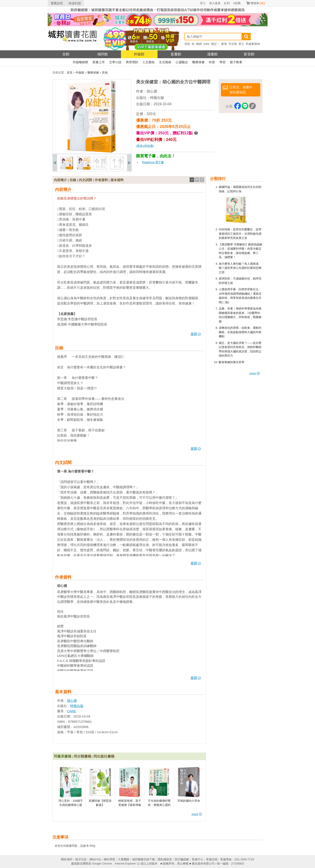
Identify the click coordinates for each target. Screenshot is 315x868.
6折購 (237, 3)
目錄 (73, 180)
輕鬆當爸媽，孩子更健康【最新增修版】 (130, 805)
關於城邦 (67, 859)
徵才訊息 (81, 859)
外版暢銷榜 (80, 62)
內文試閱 (85, 180)
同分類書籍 (82, 756)
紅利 (227, 3)
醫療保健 (198, 62)
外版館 (139, 54)
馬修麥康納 (253, 44)
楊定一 (215, 44)
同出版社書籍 (104, 756)
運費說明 (57, 3)
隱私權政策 (165, 859)
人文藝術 (149, 62)
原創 (187, 44)
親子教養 (236, 62)
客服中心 (198, 859)
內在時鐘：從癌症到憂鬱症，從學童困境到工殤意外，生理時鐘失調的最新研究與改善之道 (240, 234)
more (255, 373)
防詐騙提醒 (182, 859)
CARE (72, 711)
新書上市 (99, 62)
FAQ (93, 846)
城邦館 (103, 54)
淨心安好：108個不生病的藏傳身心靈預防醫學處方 (71, 805)
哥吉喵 (233, 44)
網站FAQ (95, 859)
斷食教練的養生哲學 (232, 362)
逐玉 (241, 44)
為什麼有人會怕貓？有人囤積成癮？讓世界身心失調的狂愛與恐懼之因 (240, 268)
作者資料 (101, 180)
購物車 (258, 3)
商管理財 (132, 62)
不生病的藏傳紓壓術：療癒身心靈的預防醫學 (159, 805)
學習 (222, 62)
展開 (196, 334)
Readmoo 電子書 (153, 162)
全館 (66, 54)
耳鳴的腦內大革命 (189, 801)
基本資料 (117, 180)
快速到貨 (75, 3)
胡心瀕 (152, 91)
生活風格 (165, 62)
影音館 (249, 54)
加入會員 (215, 3)
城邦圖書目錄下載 (143, 859)
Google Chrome (102, 864)
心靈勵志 (182, 62)
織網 (199, 44)
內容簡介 (60, 180)
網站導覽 (109, 859)
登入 (203, 3)
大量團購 (124, 859)
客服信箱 (212, 859)
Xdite (206, 44)
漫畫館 (212, 54)
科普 (212, 62)
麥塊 (224, 44)
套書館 (176, 54)
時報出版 (157, 98)
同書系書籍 (63, 756)
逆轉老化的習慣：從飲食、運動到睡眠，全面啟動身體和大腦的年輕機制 (240, 332)
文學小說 (115, 62)
